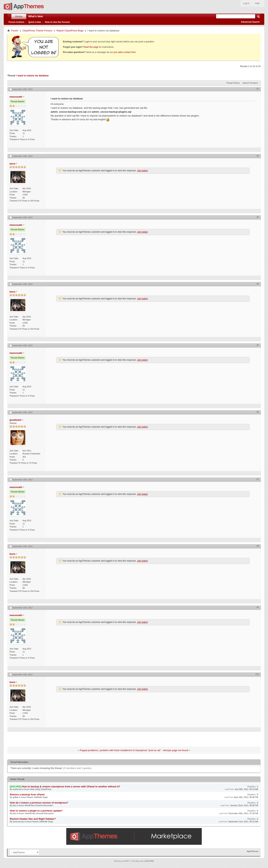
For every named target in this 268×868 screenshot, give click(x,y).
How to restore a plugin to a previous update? (36, 811)
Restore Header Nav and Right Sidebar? (33, 819)
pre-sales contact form (125, 52)
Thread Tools (232, 83)
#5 (258, 345)
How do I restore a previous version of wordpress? (39, 803)
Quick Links (35, 22)
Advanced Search (250, 22)
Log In (246, 3)
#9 (258, 607)
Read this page (91, 47)
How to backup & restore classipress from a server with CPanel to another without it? (71, 787)
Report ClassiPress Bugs (70, 31)
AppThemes (253, 851)
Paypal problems (89, 750)
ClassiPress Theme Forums (37, 31)
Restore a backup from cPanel (27, 795)
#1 (258, 89)
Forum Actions (16, 22)
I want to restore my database (32, 76)
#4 (258, 284)
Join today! (142, 171)
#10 (257, 674)
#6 (258, 412)
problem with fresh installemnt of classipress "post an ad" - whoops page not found (144, 750)
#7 (258, 479)
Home (19, 16)
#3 (258, 217)
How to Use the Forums (57, 22)
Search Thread (249, 83)
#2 (258, 156)
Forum (15, 31)
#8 (258, 546)
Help (257, 3)
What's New (36, 16)
